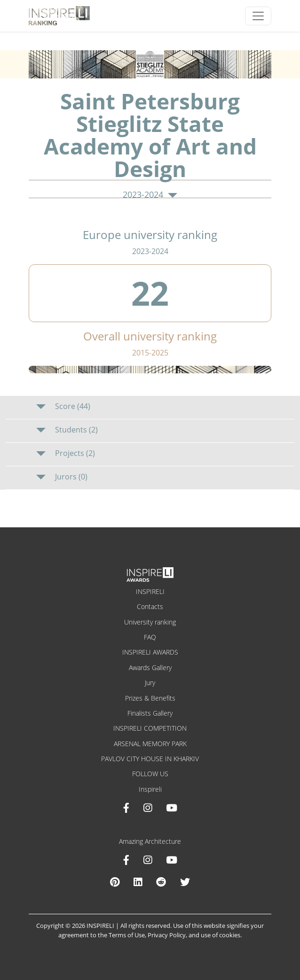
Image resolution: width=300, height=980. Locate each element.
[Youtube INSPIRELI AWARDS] (172, 808)
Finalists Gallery (150, 713)
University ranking (150, 622)
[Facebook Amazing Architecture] (126, 860)
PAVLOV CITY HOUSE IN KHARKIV (150, 759)
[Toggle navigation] (258, 16)
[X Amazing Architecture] (185, 882)
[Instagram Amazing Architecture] (148, 860)
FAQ (150, 637)
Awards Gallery (150, 667)
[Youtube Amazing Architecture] (172, 860)
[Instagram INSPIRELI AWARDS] (148, 808)
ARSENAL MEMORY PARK (150, 744)
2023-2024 (150, 195)
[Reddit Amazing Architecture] (161, 882)
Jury (150, 683)
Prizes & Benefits (150, 698)
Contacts (150, 606)
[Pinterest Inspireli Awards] (115, 882)
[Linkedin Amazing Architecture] (138, 882)
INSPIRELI (150, 591)
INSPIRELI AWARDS (150, 652)
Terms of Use (127, 935)
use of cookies (221, 935)
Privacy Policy (167, 935)
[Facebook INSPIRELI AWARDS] (126, 808)
